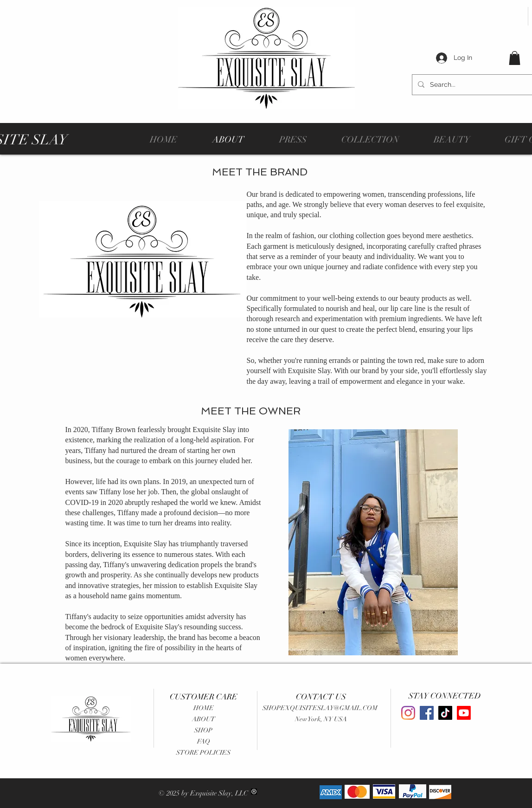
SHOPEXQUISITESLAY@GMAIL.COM (320, 708)
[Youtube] (464, 713)
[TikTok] (445, 713)
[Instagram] (408, 713)
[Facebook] (427, 713)
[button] (515, 58)
